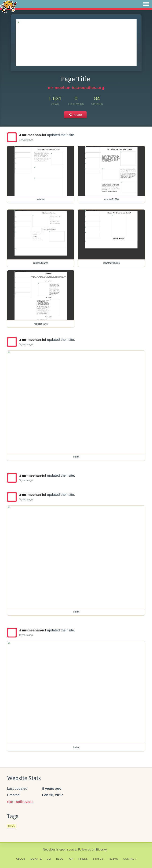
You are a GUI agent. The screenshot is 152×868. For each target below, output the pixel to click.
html (12, 826)
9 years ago (26, 344)
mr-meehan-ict (33, 135)
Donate (36, 859)
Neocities (49, 849)
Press (83, 859)
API (71, 859)
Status (98, 859)
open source (68, 849)
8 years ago (26, 140)
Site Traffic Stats (20, 802)
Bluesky (101, 849)
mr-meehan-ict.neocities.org (76, 88)
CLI (49, 859)
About (21, 859)
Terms (113, 859)
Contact (130, 859)
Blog (60, 859)
